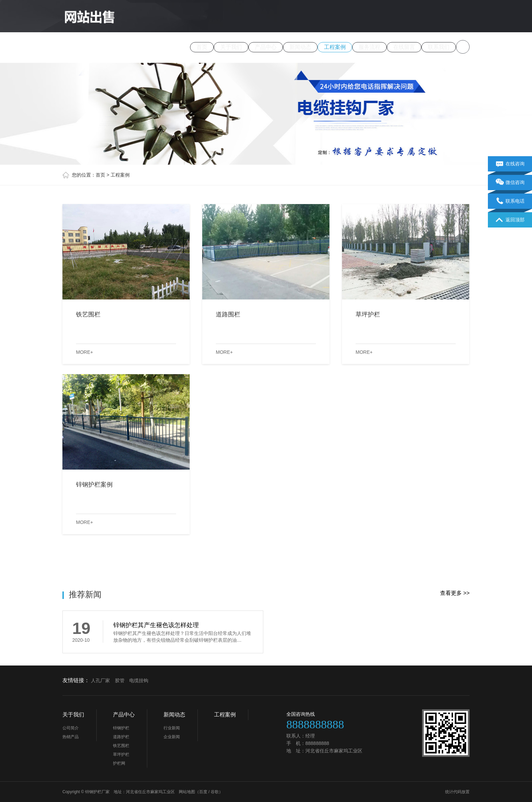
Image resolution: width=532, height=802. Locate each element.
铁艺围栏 (121, 746)
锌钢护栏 (121, 728)
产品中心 (266, 47)
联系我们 (439, 47)
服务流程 (369, 47)
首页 (202, 47)
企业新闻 (172, 737)
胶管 (120, 680)
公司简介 (71, 728)
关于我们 (231, 47)
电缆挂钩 (139, 680)
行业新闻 (172, 728)
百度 (203, 792)
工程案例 (335, 47)
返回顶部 (510, 220)
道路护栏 (121, 737)
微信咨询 (510, 183)
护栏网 (119, 763)
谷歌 (215, 792)
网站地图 (187, 792)
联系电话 (510, 201)
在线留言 (404, 47)
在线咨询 (510, 164)
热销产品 (71, 737)
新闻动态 (300, 47)
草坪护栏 (121, 754)
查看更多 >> (455, 593)
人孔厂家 (100, 680)
